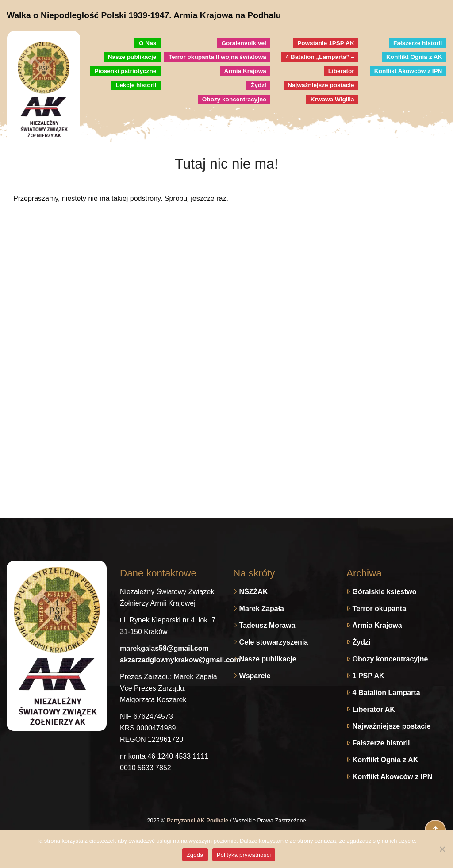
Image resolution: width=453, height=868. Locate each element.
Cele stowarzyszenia (274, 642)
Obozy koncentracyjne (390, 659)
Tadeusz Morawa (267, 625)
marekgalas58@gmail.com (164, 648)
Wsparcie (255, 676)
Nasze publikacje (268, 659)
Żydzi (362, 642)
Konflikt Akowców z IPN (393, 777)
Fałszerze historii (381, 743)
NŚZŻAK (254, 592)
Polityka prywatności (244, 855)
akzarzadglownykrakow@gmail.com (180, 660)
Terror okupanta (380, 609)
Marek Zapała (262, 609)
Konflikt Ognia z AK (386, 760)
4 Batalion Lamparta (386, 693)
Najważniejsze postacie (392, 726)
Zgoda (195, 855)
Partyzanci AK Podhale (198, 820)
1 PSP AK (369, 676)
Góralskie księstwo (385, 592)
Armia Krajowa (377, 625)
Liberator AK (374, 709)
